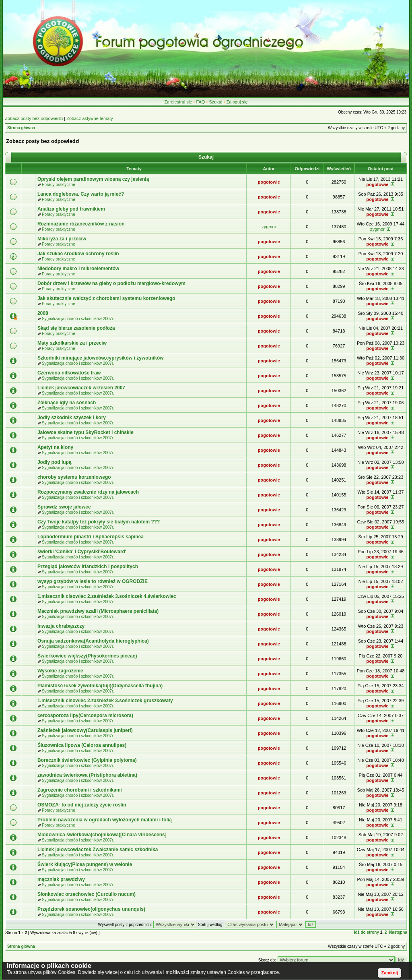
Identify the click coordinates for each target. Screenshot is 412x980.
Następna (398, 932)
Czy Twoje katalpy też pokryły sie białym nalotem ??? (99, 522)
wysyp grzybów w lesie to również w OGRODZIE (93, 581)
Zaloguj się (237, 102)
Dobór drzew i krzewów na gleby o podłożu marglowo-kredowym (111, 283)
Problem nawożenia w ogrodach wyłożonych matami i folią (105, 820)
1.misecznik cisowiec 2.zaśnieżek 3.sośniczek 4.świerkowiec (107, 596)
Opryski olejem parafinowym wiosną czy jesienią (93, 179)
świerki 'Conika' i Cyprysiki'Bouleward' (82, 552)
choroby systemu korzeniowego (74, 477)
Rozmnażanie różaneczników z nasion (81, 224)
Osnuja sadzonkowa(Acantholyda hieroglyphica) (93, 641)
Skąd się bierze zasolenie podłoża (76, 328)
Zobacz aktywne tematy (90, 118)
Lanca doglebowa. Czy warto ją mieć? (81, 194)
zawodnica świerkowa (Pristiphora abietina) (87, 775)
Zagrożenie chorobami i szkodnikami (80, 790)
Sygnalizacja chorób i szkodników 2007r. (78, 319)
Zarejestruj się (178, 102)
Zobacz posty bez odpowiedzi (34, 118)
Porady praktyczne (59, 185)
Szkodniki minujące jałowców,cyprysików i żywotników (101, 358)
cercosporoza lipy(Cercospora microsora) (85, 715)
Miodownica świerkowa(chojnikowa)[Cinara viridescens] (102, 835)
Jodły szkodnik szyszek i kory (72, 418)
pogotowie (269, 182)
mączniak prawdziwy (61, 879)
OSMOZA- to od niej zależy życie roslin (82, 805)
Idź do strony (367, 932)
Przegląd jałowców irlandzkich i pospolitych (88, 566)
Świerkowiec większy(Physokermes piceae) (87, 656)
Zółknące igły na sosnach (67, 403)
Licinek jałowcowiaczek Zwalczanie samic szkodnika (98, 850)
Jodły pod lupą (55, 462)
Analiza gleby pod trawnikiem (71, 209)
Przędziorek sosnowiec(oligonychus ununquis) (91, 909)
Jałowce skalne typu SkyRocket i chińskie (85, 432)
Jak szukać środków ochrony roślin (78, 254)
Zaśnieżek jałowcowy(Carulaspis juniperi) (85, 730)
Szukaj (215, 102)
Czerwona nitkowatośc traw (69, 373)
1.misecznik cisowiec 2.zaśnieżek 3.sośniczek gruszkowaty (105, 701)
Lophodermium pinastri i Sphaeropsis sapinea (91, 537)
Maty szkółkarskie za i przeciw (72, 343)
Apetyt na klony (55, 447)
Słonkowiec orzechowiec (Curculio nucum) (87, 894)
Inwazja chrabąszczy (61, 626)
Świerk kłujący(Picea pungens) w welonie (85, 864)
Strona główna (21, 128)
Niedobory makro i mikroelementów (78, 269)
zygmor (269, 227)
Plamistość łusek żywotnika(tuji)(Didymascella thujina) (100, 686)
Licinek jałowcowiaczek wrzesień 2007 (81, 388)
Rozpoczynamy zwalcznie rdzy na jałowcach (88, 492)
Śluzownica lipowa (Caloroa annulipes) (82, 745)
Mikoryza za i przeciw (62, 239)
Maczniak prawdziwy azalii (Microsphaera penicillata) (98, 611)
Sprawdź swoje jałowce (64, 507)
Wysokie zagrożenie (60, 671)
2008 (43, 313)
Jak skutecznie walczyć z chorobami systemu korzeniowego (106, 298)
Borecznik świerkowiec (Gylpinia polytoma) (87, 760)
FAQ (200, 102)
